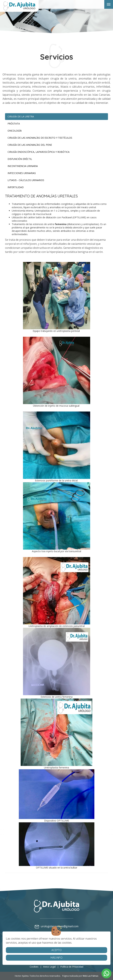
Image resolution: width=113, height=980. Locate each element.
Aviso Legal (49, 967)
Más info (56, 958)
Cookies (34, 967)
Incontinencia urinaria (23, 166)
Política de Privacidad (72, 967)
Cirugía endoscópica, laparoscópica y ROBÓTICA (39, 152)
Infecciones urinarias (22, 173)
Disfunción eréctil (20, 159)
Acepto (56, 950)
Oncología (15, 131)
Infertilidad (16, 187)
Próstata (14, 124)
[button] (106, 973)
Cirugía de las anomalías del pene (30, 145)
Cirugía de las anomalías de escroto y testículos (40, 138)
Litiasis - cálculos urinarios (26, 180)
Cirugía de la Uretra (21, 116)
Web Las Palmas (91, 976)
